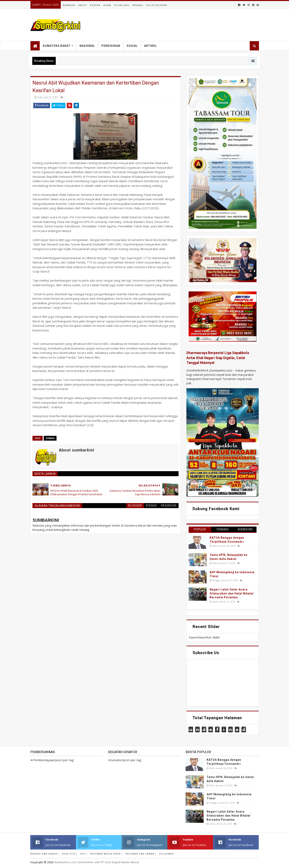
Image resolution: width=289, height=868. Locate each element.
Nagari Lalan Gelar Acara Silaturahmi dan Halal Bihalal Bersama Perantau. (232, 593)
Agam (107, 5)
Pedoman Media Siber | (106, 854)
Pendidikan (111, 46)
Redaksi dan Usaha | (45, 854)
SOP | (84, 854)
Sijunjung (122, 5)
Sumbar (50, 438)
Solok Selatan (157, 5)
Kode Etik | (70, 854)
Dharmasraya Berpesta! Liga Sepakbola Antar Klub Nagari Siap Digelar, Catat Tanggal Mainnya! (218, 358)
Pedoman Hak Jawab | (141, 854)
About (83, 5)
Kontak (95, 5)
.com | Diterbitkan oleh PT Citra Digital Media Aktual (97, 862)
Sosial (132, 46)
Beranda (69, 5)
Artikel (151, 46)
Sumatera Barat (57, 46)
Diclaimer (167, 854)
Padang (138, 5)
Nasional (87, 46)
